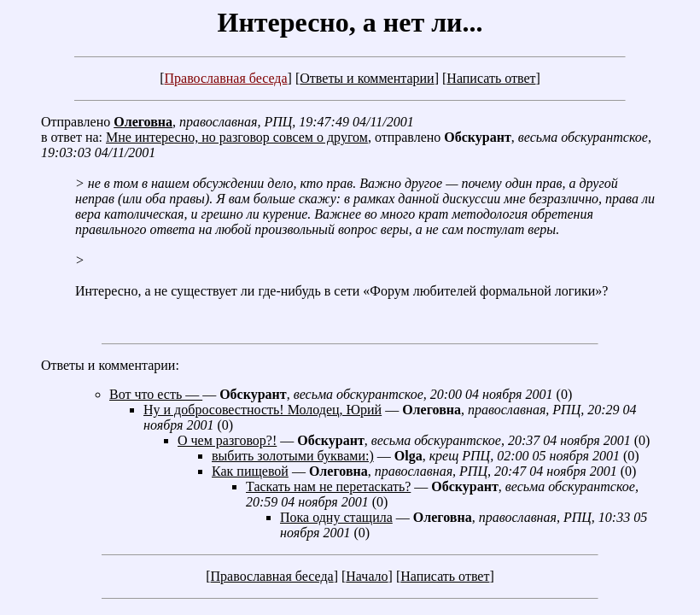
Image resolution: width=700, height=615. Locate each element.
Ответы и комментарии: (110, 365)
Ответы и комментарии (367, 78)
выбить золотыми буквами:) (293, 456)
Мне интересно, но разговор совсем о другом (237, 137)
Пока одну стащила (336, 517)
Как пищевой (250, 471)
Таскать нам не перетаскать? (328, 486)
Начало (367, 576)
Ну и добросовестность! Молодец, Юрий (262, 410)
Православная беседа (225, 78)
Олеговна (143, 122)
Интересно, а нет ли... (350, 22)
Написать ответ (491, 78)
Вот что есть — (156, 394)
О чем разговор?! (227, 440)
